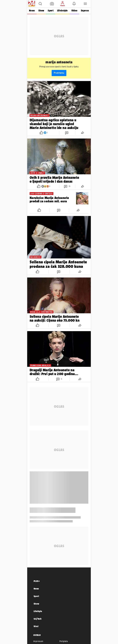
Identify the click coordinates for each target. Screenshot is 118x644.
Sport (51, 11)
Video (74, 11)
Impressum (38, 641)
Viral (36, 626)
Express (85, 11)
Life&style (62, 11)
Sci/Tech (38, 619)
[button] (40, 4)
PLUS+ (37, 581)
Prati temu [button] (59, 73)
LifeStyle (38, 611)
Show (41, 11)
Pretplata (64, 641)
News (32, 11)
